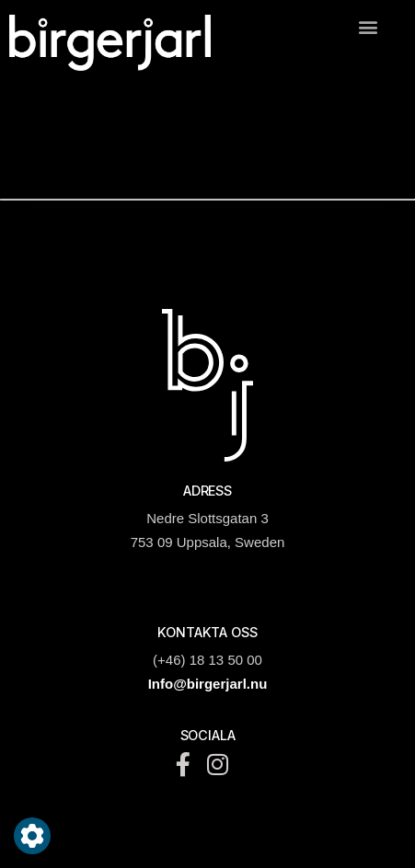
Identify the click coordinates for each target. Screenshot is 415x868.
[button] (368, 26)
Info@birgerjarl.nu (208, 684)
